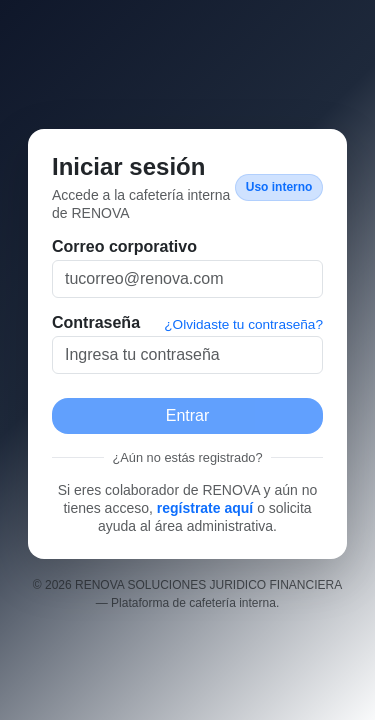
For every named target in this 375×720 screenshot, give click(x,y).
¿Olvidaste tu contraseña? (243, 324)
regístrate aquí (205, 508)
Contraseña (96, 322)
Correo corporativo (124, 246)
